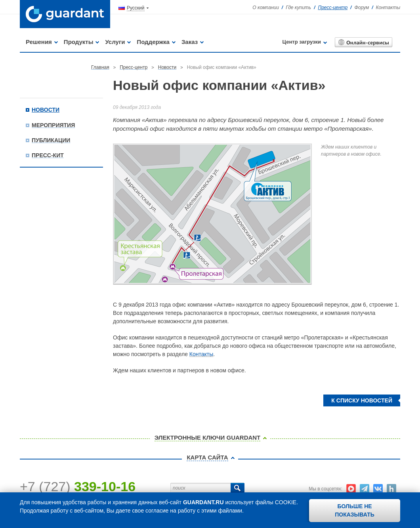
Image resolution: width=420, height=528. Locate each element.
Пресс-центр (333, 8)
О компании (266, 8)
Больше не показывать (355, 510)
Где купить (298, 8)
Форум (362, 8)
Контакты (388, 8)
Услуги (115, 42)
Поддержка (153, 42)
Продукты (79, 42)
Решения (39, 42)
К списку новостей (362, 400)
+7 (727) (78, 486)
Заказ (190, 42)
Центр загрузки (302, 42)
